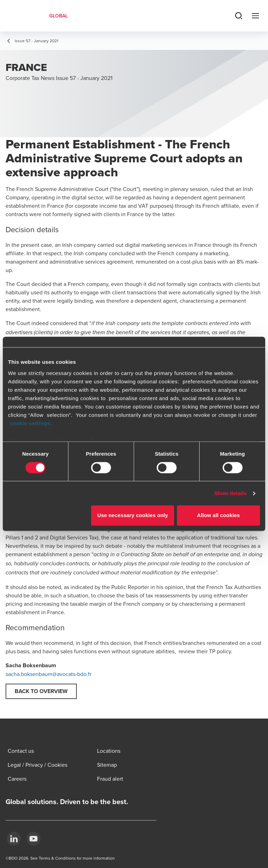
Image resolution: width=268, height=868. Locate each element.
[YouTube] (33, 839)
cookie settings (30, 423)
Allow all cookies (219, 516)
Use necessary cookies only (133, 516)
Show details (230, 493)
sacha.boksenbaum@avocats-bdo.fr (49, 674)
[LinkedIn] (14, 839)
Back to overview (41, 691)
